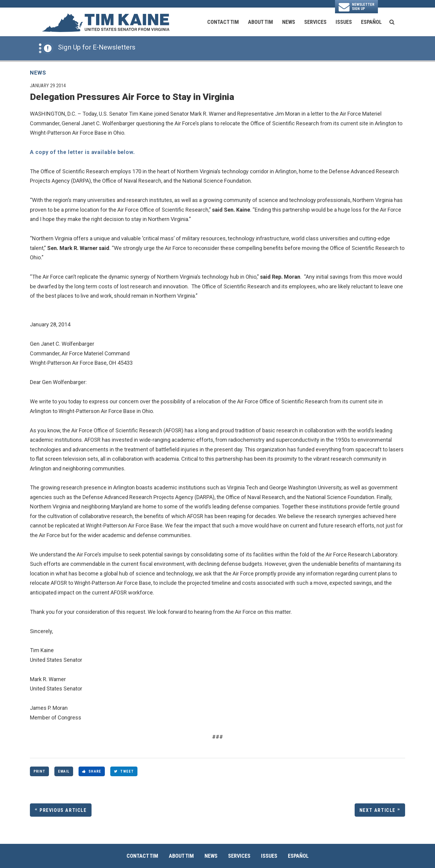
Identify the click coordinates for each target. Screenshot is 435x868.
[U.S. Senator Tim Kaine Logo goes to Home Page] (105, 22)
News (289, 22)
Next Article (377, 810)
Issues (344, 22)
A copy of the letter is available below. (82, 152)
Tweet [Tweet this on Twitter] (124, 771)
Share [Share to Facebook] (92, 771)
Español (371, 22)
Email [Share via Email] (64, 771)
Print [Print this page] (39, 771)
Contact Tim (223, 22)
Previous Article (63, 810)
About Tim (261, 22)
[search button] (392, 22)
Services (315, 22)
